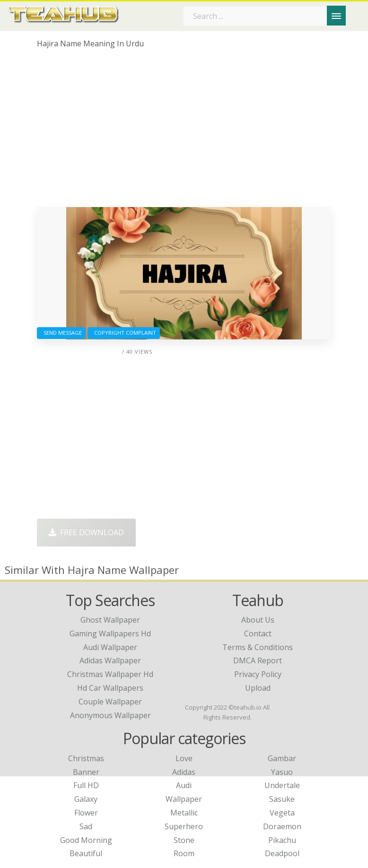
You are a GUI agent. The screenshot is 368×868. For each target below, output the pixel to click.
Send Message (61, 333)
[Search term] (264, 16)
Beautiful (86, 853)
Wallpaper (184, 799)
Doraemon (282, 826)
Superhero (184, 826)
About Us (258, 620)
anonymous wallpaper (110, 715)
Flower (86, 813)
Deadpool (282, 853)
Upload (258, 688)
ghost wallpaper (110, 620)
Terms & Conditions (258, 647)
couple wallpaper (110, 702)
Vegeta (282, 813)
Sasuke (282, 799)
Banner (86, 772)
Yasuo (282, 772)
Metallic (184, 813)
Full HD (86, 785)
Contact (258, 634)
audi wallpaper (110, 647)
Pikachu (282, 840)
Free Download (86, 532)
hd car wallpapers (110, 688)
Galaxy (86, 799)
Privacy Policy (258, 674)
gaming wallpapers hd (110, 634)
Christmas (86, 758)
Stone (184, 840)
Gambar (282, 758)
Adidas (184, 772)
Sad (86, 826)
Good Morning (86, 840)
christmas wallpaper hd (110, 674)
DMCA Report (258, 660)
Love (184, 758)
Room (184, 853)
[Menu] (336, 16)
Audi (184, 785)
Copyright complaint (124, 333)
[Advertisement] (184, 131)
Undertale (282, 785)
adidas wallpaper (110, 660)
